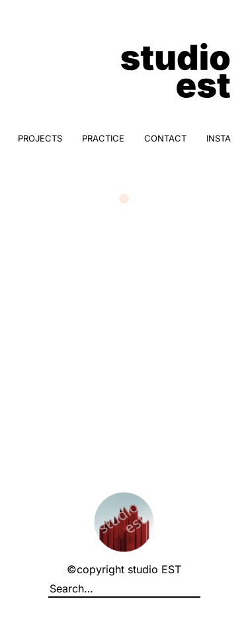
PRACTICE (103, 138)
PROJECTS (40, 138)
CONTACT (165, 138)
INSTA (219, 138)
